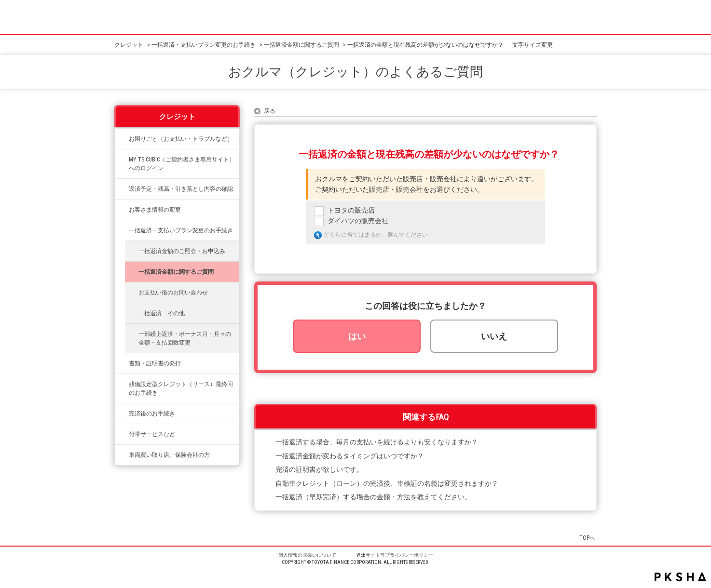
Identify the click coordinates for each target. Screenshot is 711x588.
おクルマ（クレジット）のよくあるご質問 (355, 72)
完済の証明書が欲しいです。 (319, 470)
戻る (270, 111)
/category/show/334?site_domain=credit (122, 139)
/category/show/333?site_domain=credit (122, 434)
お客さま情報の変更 (155, 210)
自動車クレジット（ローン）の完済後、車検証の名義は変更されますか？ (387, 484)
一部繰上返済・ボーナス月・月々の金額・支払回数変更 (185, 338)
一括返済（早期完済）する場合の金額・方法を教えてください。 (373, 497)
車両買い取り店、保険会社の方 (169, 455)
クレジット (129, 45)
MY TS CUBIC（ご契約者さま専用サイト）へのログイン (182, 164)
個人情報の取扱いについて (307, 555)
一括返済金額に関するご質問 (301, 45)
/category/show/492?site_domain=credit (122, 160)
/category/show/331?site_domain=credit (122, 210)
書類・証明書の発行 (155, 363)
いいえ (494, 336)
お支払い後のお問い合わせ (173, 293)
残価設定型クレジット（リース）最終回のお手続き (181, 388)
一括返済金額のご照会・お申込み (182, 251)
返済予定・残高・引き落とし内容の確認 (181, 189)
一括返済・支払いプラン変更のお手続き (204, 45)
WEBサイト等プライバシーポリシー (395, 555)
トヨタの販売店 (351, 210)
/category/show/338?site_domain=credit (122, 189)
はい (357, 336)
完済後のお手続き (152, 414)
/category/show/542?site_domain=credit (122, 455)
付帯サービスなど (152, 434)
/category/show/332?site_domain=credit (122, 363)
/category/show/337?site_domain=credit (122, 414)
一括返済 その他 (162, 313)
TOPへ (587, 538)
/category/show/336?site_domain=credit (122, 384)
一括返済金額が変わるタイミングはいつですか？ (350, 456)
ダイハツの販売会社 (358, 221)
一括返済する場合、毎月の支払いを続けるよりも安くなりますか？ (377, 442)
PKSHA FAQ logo (680, 577)
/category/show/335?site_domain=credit (122, 230)
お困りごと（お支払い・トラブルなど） (181, 139)
